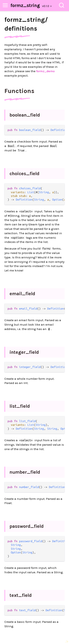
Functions (19, 91)
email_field (22, 294)
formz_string (25, 5)
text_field (21, 595)
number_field (25, 472)
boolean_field (25, 115)
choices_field (24, 174)
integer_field (24, 352)
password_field (27, 526)
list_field (20, 406)
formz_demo (45, 71)
